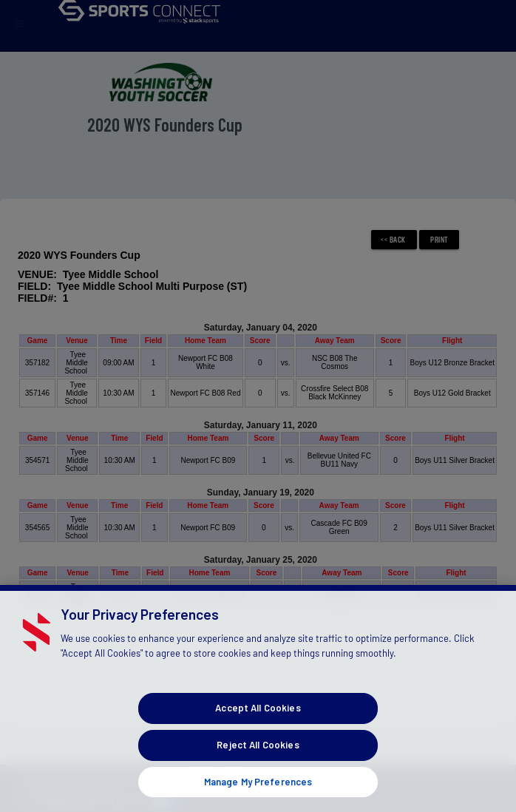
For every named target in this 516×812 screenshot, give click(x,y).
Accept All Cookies (258, 729)
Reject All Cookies (258, 766)
